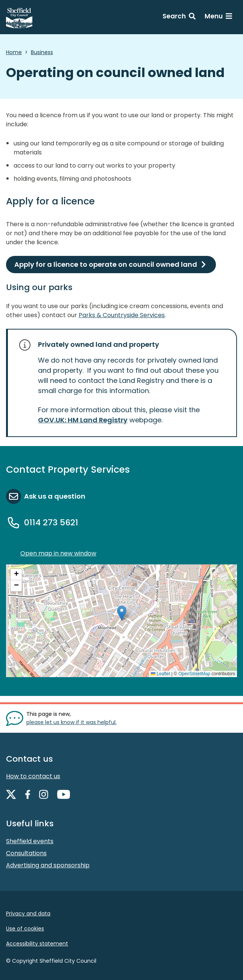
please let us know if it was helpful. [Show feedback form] (71, 722)
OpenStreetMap (194, 674)
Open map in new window (58, 553)
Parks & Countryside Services (122, 315)
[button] (122, 613)
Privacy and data (28, 913)
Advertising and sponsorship (48, 865)
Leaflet (160, 674)
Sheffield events (30, 841)
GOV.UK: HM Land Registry (83, 420)
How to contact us (33, 776)
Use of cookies (25, 929)
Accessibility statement (37, 944)
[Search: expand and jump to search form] (179, 17)
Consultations (26, 853)
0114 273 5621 (51, 523)
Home (14, 52)
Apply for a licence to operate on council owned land (106, 264)
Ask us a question (55, 496)
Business (42, 52)
